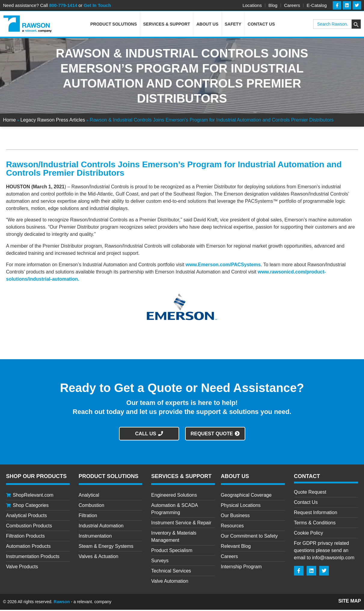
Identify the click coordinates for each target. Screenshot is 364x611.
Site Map (350, 602)
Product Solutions (114, 25)
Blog (273, 5)
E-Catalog (317, 5)
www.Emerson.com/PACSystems (223, 266)
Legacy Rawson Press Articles (53, 121)
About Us (207, 25)
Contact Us (261, 25)
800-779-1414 (63, 5)
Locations (252, 5)
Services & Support (167, 25)
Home (9, 121)
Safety (233, 25)
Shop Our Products (36, 477)
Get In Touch (98, 5)
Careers (292, 5)
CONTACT (307, 477)
